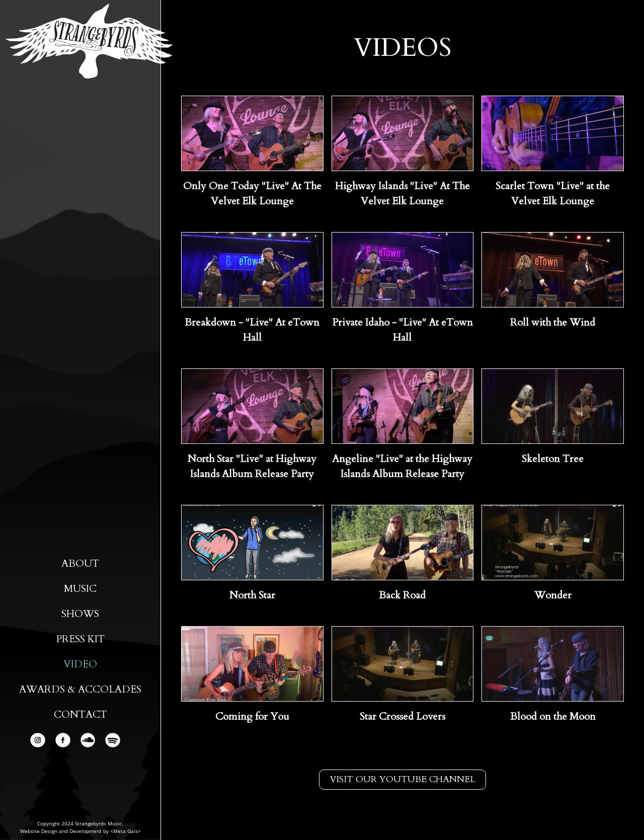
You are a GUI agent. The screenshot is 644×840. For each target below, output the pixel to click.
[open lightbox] (252, 133)
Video (80, 664)
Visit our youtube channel (403, 779)
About (80, 563)
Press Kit (80, 639)
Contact (80, 714)
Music (80, 589)
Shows (80, 614)
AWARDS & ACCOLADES (80, 689)
